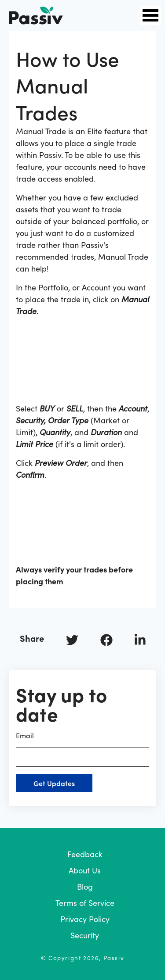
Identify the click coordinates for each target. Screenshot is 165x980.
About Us (85, 870)
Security (85, 935)
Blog (85, 886)
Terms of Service (85, 903)
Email (82, 749)
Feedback (85, 854)
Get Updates (54, 783)
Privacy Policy (85, 919)
